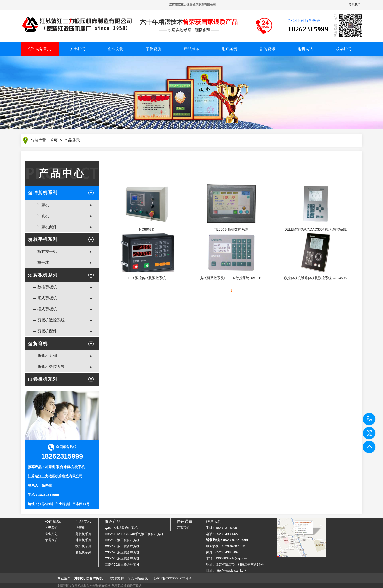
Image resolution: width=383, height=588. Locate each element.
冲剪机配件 (47, 227)
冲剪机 (43, 205)
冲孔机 (43, 216)
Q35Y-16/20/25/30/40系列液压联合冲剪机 (134, 534)
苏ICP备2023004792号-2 (173, 578)
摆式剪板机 (47, 309)
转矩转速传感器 (100, 586)
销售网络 (305, 49)
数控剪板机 (47, 287)
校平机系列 (45, 239)
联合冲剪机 (65, 467)
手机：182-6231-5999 (221, 528)
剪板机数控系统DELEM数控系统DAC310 (231, 278)
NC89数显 (147, 229)
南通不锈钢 (134, 586)
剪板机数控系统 (51, 320)
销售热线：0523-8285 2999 (227, 540)
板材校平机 (47, 251)
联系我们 (355, 5)
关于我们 (77, 49)
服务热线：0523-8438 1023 (225, 546)
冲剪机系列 (45, 193)
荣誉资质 (153, 49)
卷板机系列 (45, 379)
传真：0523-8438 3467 (222, 552)
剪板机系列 (45, 275)
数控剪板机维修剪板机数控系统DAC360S (315, 278)
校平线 (43, 262)
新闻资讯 (267, 49)
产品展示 (191, 49)
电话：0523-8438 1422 (222, 534)
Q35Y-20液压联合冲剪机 (122, 546)
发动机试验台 (81, 586)
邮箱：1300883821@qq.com (226, 558)
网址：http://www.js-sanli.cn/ (226, 571)
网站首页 (40, 49)
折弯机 (41, 344)
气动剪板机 (119, 586)
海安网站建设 (138, 578)
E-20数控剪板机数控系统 (147, 278)
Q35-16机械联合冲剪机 (121, 528)
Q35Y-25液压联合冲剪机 (122, 552)
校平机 (80, 467)
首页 (54, 140)
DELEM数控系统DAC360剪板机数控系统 (315, 229)
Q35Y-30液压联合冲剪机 (122, 540)
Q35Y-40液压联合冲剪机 (122, 558)
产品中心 (62, 173)
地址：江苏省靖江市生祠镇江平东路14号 (235, 564)
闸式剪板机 (47, 298)
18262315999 (369, 419)
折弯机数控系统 (51, 367)
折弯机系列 (47, 356)
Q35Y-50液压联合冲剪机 (122, 564)
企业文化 (116, 49)
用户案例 (229, 49)
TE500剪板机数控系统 (231, 229)
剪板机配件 (47, 331)
